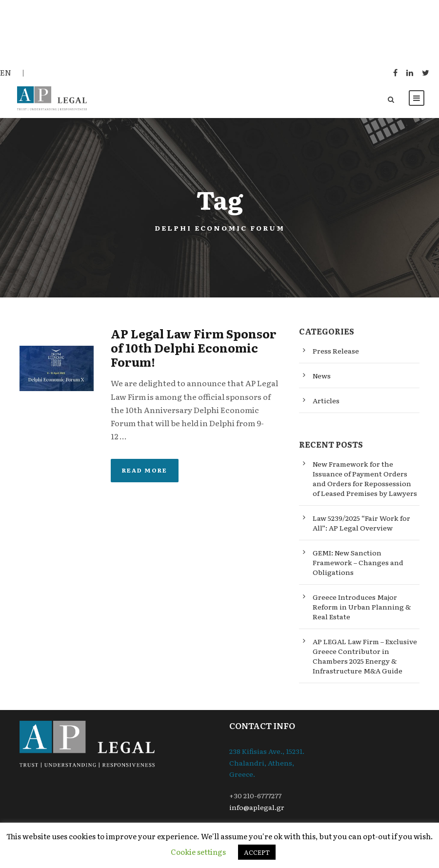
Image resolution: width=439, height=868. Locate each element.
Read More (145, 472)
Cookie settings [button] (198, 852)
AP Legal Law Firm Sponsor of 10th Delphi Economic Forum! (194, 348)
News (322, 376)
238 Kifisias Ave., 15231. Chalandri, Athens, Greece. (267, 764)
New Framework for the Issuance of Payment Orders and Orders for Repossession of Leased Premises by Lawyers (365, 480)
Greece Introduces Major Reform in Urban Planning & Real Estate (362, 608)
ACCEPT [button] (257, 852)
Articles (326, 401)
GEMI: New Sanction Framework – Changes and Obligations (358, 564)
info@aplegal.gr (257, 808)
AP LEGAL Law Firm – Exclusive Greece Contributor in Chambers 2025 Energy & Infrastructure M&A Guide (365, 657)
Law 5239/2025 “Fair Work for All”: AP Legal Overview (361, 524)
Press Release (336, 352)
